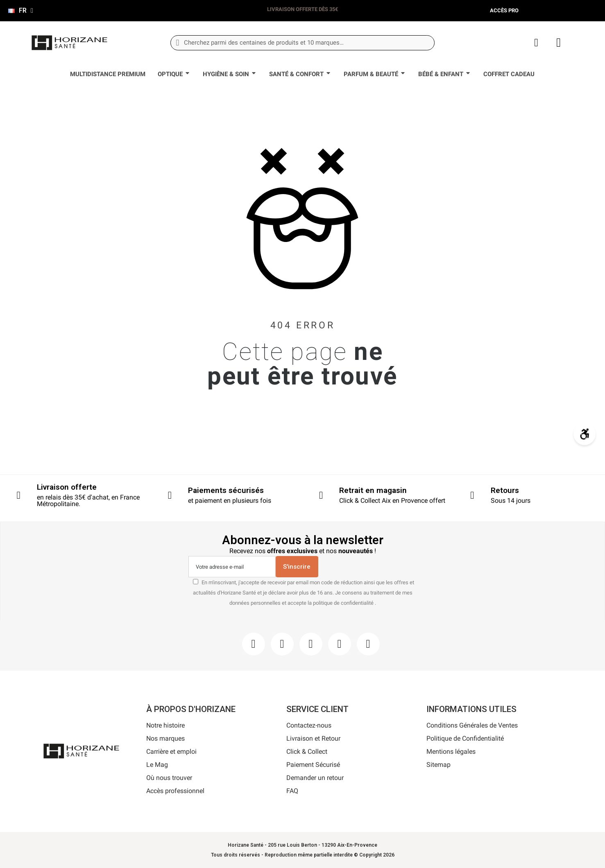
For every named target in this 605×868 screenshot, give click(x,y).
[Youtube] (340, 644)
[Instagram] (282, 644)
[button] (559, 43)
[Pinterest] (311, 644)
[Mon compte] (536, 43)
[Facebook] (254, 644)
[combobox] (302, 43)
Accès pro (504, 10)
